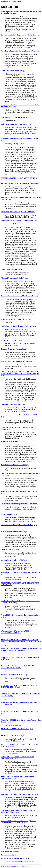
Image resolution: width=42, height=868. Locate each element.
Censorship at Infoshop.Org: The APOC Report (17, 504)
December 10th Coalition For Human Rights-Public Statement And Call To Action (19, 822)
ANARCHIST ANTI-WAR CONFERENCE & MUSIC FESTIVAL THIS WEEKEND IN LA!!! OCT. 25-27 (20, 641)
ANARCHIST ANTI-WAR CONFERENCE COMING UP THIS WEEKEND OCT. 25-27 (21, 649)
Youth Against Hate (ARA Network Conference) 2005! (19, 415)
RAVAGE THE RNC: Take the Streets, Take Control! (19, 491)
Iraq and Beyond (7, 514)
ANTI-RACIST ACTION (10, 340)
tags (17, 13)
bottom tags (25, 866)
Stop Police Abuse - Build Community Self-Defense (18, 183)
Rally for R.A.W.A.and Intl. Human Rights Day (17, 794)
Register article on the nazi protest (13, 858)
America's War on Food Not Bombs (13, 117)
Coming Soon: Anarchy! (9, 269)
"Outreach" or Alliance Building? (12, 278)
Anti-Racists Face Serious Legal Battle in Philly (17, 296)
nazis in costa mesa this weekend (12, 532)
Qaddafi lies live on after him (11, 71)
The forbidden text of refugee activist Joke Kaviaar (18, 35)
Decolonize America (8, 550)
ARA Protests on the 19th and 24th (13, 465)
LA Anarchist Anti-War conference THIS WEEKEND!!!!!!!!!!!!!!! (15, 632)
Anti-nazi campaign (8, 855)
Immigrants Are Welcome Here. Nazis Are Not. (17, 220)
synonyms (12, 866)
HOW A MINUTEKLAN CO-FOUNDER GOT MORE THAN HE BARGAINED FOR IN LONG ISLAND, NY (20, 373)
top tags (19, 866)
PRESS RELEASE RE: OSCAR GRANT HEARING (19, 178)
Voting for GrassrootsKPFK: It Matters (15, 124)
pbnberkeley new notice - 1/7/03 (12, 560)
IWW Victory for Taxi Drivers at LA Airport (16, 326)
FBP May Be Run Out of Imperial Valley (15, 361)
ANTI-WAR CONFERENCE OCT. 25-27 (15, 729)
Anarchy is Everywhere (9, 441)
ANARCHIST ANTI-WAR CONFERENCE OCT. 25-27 (20, 711)
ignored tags (5, 866)
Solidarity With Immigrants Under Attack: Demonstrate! (21, 572)
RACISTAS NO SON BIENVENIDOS (14, 319)
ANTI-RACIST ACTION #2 (11, 736)
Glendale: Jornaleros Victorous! (12, 349)
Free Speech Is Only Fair (9, 851)
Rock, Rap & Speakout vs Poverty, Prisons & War (18, 51)
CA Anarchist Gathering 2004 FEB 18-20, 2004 (17, 525)
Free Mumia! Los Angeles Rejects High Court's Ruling (20, 138)
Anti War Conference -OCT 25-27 (12, 675)
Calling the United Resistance (11, 404)
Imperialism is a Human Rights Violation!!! (16, 212)
